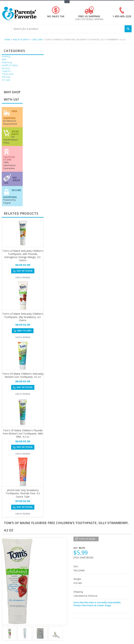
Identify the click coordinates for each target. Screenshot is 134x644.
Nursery (6, 68)
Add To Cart (24, 331)
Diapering (7, 62)
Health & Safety (21, 39)
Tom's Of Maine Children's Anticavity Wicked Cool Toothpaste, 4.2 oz (23, 375)
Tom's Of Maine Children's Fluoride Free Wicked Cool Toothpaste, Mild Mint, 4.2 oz (23, 433)
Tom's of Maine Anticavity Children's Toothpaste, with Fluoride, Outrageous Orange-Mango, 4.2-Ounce (23, 256)
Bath (4, 59)
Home (7, 39)
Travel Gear (8, 74)
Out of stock (25, 271)
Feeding (6, 56)
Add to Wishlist (23, 277)
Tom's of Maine (87, 539)
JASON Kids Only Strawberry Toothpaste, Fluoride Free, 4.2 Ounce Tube (23, 493)
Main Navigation (5, 29)
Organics (6, 71)
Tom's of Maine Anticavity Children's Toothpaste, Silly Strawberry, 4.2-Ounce (23, 317)
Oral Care (37, 39)
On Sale (6, 80)
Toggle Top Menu (67, 2)
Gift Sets (6, 77)
